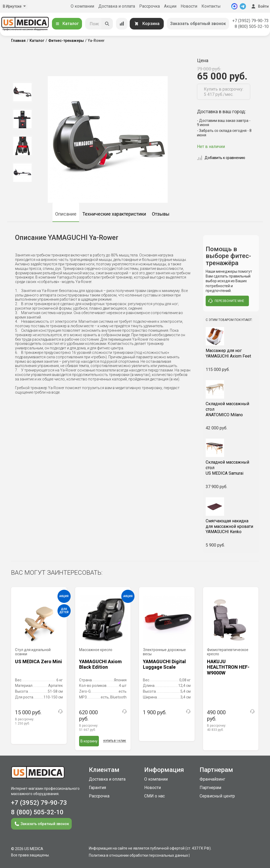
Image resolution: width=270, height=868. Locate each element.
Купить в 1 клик (115, 741)
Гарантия (97, 788)
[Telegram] (243, 6)
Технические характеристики (114, 214)
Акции (170, 6)
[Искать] (107, 24)
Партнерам (210, 788)
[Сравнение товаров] (122, 24)
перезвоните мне (226, 301)
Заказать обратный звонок (198, 24)
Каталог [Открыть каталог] (67, 24)
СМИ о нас (155, 796)
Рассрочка (150, 6)
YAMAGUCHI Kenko (231, 526)
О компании (82, 6)
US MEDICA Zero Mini (38, 661)
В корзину (89, 741)
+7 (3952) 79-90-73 (250, 21)
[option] (22, 92)
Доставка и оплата (117, 6)
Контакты (211, 6)
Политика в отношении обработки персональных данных (138, 855)
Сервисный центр (217, 796)
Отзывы (161, 214)
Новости (189, 6)
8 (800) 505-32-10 (252, 26)
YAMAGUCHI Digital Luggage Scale (164, 664)
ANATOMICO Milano (231, 409)
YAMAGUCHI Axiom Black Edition (100, 664)
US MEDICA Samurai (231, 468)
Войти (259, 6)
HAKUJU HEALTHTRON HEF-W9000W (228, 667)
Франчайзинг (212, 779)
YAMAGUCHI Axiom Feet (231, 353)
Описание (66, 214)
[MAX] (234, 6)
